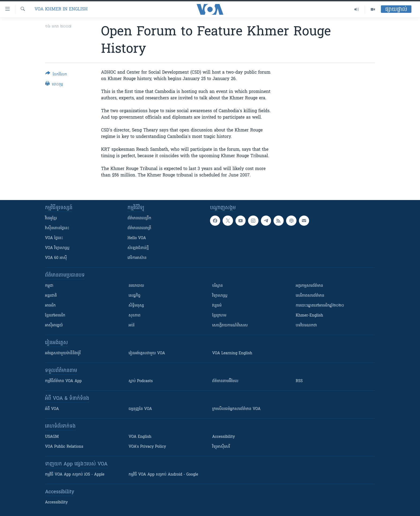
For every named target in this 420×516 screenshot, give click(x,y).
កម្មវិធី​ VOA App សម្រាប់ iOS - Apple (75, 475)
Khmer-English (309, 316)
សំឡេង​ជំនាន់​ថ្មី (138, 248)
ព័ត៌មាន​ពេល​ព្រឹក (139, 218)
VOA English (140, 437)
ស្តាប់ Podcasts (141, 381)
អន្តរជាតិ (51, 296)
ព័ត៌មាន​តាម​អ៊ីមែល (225, 381)
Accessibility (224, 437)
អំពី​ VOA (52, 409)
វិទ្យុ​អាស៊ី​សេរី (221, 447)
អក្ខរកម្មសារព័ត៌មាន (309, 286)
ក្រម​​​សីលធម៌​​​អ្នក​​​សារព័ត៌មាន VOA (236, 409)
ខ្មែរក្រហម (219, 316)
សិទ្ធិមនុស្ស (136, 306)
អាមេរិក (50, 306)
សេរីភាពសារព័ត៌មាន (310, 296)
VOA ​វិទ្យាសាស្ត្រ (57, 248)
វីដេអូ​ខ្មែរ (51, 218)
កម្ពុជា (49, 286)
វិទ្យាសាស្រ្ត (220, 296)
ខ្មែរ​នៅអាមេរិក (55, 316)
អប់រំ (132, 325)
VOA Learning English (232, 353)
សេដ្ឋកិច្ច (134, 296)
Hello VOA (137, 238)
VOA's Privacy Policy (147, 447)
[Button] (56, 75)
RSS (299, 381)
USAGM (52, 437)
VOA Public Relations (64, 447)
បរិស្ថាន (217, 286)
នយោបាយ (136, 286)
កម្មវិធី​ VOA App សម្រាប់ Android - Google (163, 475)
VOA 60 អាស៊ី (56, 258)
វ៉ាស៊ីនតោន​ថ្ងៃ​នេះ (57, 228)
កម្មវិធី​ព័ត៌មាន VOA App (63, 381)
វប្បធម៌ (217, 306)
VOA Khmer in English (61, 9)
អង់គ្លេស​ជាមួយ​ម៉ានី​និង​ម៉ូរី (63, 353)
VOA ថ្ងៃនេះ (54, 238)
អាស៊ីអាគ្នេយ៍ (54, 325)
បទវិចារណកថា (306, 325)
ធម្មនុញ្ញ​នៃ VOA (140, 409)
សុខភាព (134, 316)
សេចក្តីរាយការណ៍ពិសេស (230, 325)
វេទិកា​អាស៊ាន (137, 258)
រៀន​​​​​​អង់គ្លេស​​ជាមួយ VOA (147, 353)
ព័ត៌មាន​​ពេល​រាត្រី (139, 228)
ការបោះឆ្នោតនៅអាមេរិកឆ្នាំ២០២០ (320, 306)
